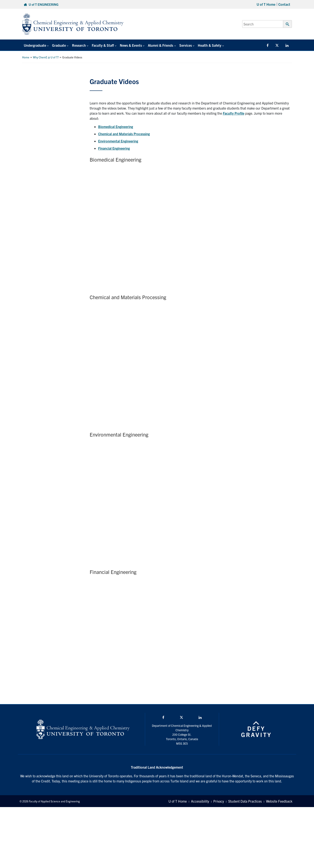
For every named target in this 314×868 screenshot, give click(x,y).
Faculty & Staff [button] (103, 45)
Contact (284, 4)
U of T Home (266, 4)
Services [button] (185, 45)
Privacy (219, 801)
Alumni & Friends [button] (160, 45)
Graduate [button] (59, 45)
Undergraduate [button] (35, 45)
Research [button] (79, 45)
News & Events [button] (131, 45)
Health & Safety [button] (209, 45)
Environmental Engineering (118, 141)
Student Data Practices (245, 801)
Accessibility (200, 801)
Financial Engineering (114, 148)
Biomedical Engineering (116, 127)
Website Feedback (279, 801)
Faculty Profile (234, 113)
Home (26, 57)
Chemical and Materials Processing (124, 134)
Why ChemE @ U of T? (46, 57)
